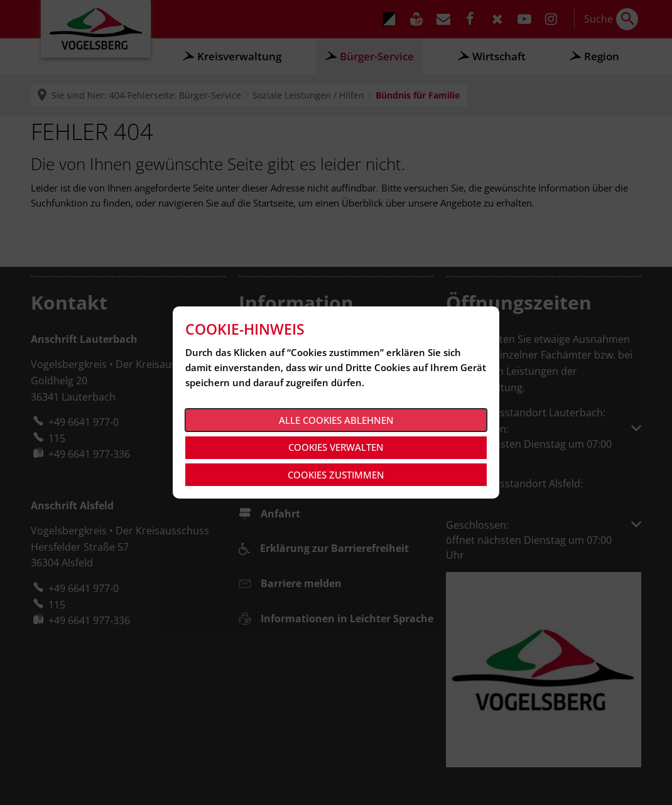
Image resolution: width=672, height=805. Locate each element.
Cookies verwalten (336, 447)
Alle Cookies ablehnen (336, 420)
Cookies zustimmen (336, 475)
